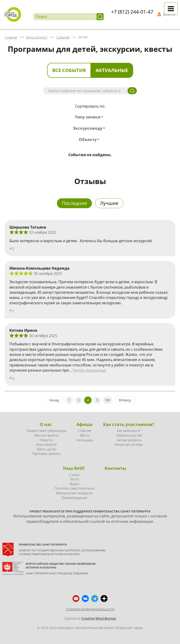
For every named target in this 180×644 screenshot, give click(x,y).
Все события (69, 70)
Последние (74, 203)
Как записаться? (129, 431)
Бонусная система (129, 444)
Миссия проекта (46, 435)
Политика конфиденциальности (90, 609)
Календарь (84, 440)
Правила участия (129, 435)
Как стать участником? (129, 424)
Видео (74, 484)
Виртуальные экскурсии (74, 493)
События (84, 431)
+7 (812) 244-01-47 (132, 12)
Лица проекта (46, 444)
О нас (46, 424)
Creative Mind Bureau (99, 618)
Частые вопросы (129, 440)
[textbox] (90, 117)
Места (84, 435)
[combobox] (90, 117)
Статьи (74, 475)
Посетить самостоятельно (74, 488)
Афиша (84, 424)
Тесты (74, 479)
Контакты (115, 468)
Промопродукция (74, 498)
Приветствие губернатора (46, 431)
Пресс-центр (46, 449)
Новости (46, 440)
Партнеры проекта (46, 454)
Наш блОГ (74, 468)
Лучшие (109, 203)
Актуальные (112, 70)
